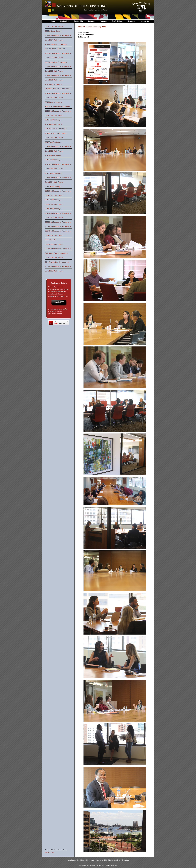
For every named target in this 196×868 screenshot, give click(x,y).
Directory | (93, 860)
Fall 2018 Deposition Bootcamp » (58, 107)
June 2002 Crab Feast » (54, 271)
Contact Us (145, 21)
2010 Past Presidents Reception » (58, 213)
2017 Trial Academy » (53, 142)
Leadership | (76, 860)
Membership (78, 21)
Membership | (85, 860)
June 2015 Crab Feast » (54, 169)
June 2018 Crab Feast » (54, 115)
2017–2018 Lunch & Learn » (56, 133)
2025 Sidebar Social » (53, 31)
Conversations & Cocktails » (56, 49)
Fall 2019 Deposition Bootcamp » (58, 89)
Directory (91, 21)
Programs (103, 21)
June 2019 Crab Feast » (54, 98)
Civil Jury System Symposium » (57, 262)
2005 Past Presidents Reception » (58, 249)
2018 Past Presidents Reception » (58, 111)
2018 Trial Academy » (53, 120)
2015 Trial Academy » (53, 173)
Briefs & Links (117, 21)
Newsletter (132, 21)
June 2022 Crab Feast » (54, 71)
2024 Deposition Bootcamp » (56, 44)
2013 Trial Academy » (53, 200)
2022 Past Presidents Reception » (58, 67)
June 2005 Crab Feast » (54, 258)
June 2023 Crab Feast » (54, 58)
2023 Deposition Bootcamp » (56, 62)
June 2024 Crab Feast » (54, 40)
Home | (70, 860)
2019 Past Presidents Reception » (58, 93)
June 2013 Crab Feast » (54, 195)
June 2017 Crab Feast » (54, 138)
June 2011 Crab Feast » (54, 204)
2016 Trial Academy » (53, 160)
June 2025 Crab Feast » (54, 27)
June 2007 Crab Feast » (54, 235)
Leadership (64, 21)
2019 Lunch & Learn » (53, 102)
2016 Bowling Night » (53, 155)
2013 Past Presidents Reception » (58, 191)
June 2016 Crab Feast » (54, 151)
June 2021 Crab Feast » (54, 80)
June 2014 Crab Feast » (54, 182)
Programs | (100, 860)
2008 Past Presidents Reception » (58, 226)
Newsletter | (118, 860)
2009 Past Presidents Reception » (58, 222)
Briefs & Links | (109, 860)
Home (53, 21)
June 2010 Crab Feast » (54, 218)
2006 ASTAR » (51, 240)
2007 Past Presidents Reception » (58, 231)
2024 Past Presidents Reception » (58, 35)
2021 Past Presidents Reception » (58, 75)
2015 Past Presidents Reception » (58, 164)
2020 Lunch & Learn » (53, 84)
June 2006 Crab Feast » (54, 244)
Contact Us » (50, 852)
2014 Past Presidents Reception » (58, 178)
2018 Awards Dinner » (53, 124)
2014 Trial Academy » (53, 186)
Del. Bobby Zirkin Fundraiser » (57, 253)
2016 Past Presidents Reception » (58, 147)
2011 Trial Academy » (53, 209)
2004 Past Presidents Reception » (58, 266)
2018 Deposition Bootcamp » (56, 129)
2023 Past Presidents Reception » (58, 53)
